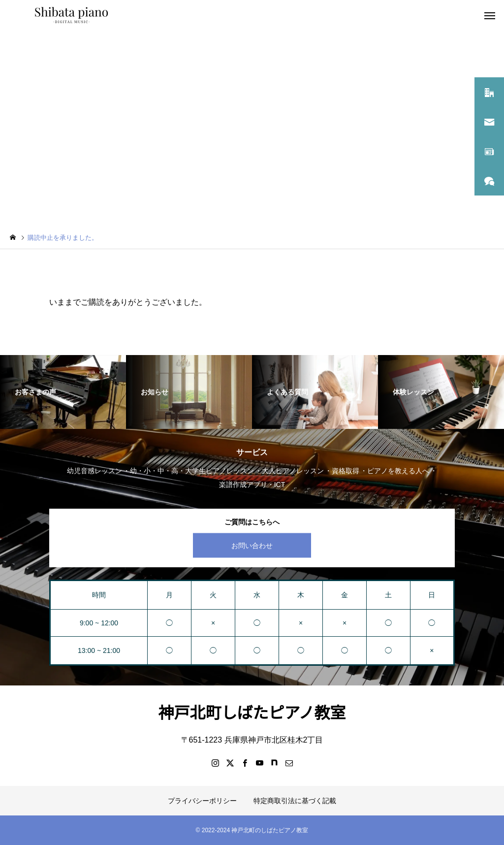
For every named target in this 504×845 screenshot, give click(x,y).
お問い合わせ (252, 545)
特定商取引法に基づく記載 (295, 801)
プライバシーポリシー (202, 801)
